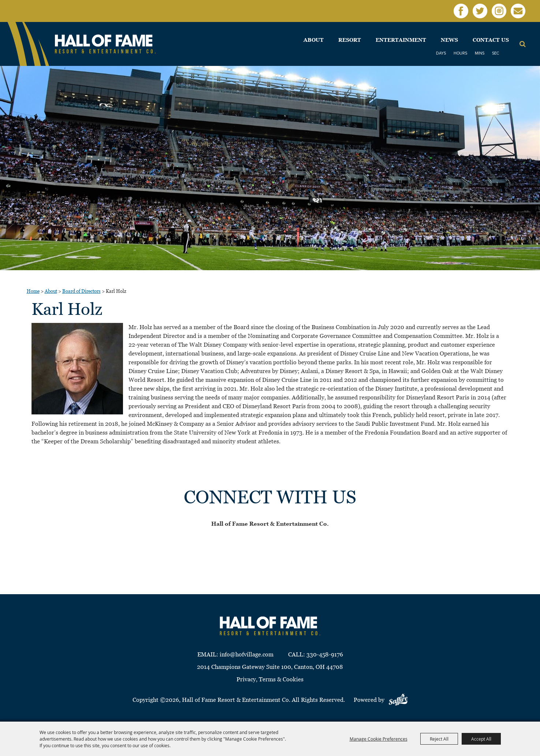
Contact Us (491, 40)
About (314, 40)
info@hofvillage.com (247, 654)
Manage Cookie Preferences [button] (379, 739)
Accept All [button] (481, 739)
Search (523, 44)
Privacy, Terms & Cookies (270, 679)
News (449, 40)
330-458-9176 (325, 654)
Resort (350, 40)
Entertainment (401, 40)
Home (33, 291)
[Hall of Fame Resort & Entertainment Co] (105, 44)
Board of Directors (81, 291)
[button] (77, 369)
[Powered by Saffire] (398, 700)
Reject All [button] (439, 739)
